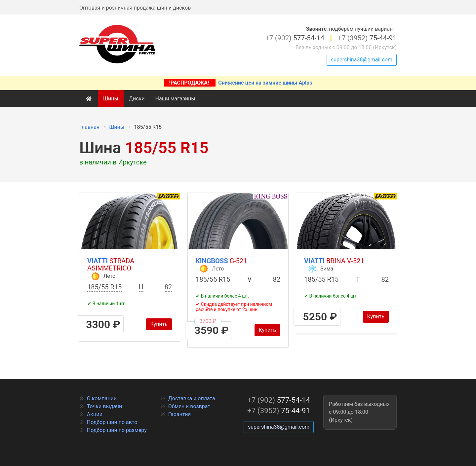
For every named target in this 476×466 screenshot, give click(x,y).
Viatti (111, 265)
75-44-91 (367, 38)
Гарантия (180, 414)
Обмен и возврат (189, 406)
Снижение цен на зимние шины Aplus (238, 83)
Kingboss (221, 261)
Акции (95, 414)
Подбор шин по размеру (117, 430)
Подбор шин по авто (112, 422)
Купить (159, 324)
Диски (137, 99)
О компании (102, 398)
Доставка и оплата (192, 398)
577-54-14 (295, 38)
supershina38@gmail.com (362, 60)
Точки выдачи (104, 406)
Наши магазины (175, 99)
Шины (111, 99)
